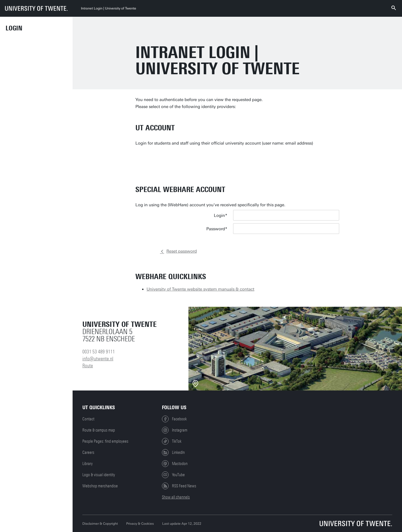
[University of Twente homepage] (36, 8)
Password (216, 229)
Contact (88, 419)
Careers (88, 452)
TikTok (172, 441)
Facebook (174, 419)
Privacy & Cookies (140, 524)
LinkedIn (173, 452)
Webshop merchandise (100, 486)
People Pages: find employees (105, 441)
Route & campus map (99, 430)
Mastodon (175, 464)
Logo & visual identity (99, 475)
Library (88, 464)
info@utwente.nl (98, 359)
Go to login (255, 166)
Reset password (182, 251)
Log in (249, 253)
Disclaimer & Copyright (100, 524)
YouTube (173, 475)
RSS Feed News (179, 486)
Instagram (175, 430)
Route (88, 366)
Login (14, 28)
